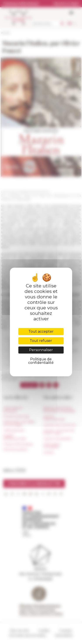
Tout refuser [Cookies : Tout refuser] (41, 341)
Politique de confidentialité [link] (41, 361)
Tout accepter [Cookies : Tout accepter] (41, 331)
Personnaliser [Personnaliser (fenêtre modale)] (41, 350)
